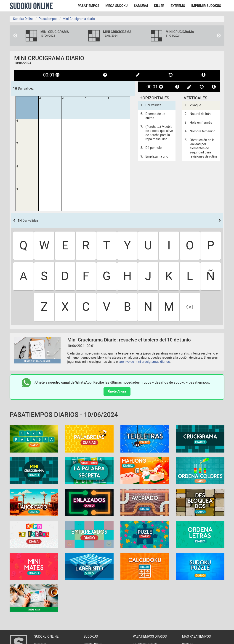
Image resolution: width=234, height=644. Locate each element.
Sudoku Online (31, 6)
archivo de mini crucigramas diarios (145, 362)
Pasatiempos (48, 19)
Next (219, 36)
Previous (15, 36)
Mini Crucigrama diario (79, 19)
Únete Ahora (117, 391)
